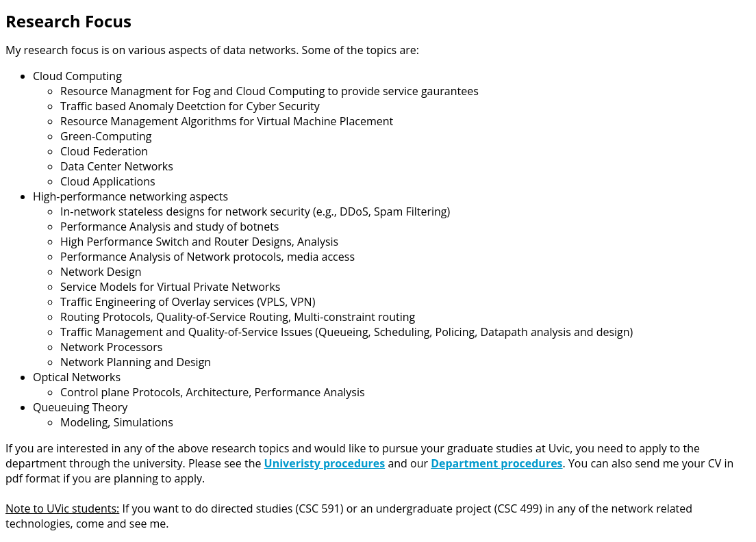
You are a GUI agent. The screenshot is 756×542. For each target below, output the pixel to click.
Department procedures (496, 463)
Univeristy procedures (325, 463)
